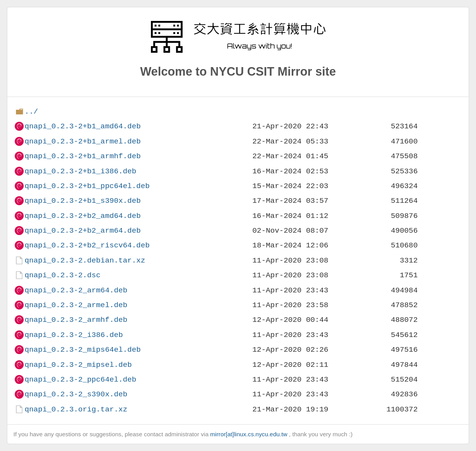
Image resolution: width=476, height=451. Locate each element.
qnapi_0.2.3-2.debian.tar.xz (85, 260)
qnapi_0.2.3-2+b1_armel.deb (82, 141)
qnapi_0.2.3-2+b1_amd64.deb (82, 126)
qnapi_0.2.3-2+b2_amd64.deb (82, 216)
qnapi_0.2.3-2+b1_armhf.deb (82, 156)
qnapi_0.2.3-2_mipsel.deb (78, 365)
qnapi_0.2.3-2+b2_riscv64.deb (87, 245)
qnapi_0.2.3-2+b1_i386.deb (80, 171)
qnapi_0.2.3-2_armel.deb (76, 305)
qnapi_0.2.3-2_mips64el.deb (82, 350)
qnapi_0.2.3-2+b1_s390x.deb (82, 201)
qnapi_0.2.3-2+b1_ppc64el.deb (87, 186)
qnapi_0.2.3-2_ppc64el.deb (80, 379)
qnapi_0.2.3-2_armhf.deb (76, 320)
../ (31, 111)
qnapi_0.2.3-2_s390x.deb (76, 394)
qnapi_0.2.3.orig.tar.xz (76, 409)
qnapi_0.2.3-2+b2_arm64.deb (82, 231)
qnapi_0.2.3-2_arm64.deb (76, 290)
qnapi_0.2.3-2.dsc (62, 275)
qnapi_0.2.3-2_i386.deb (74, 335)
